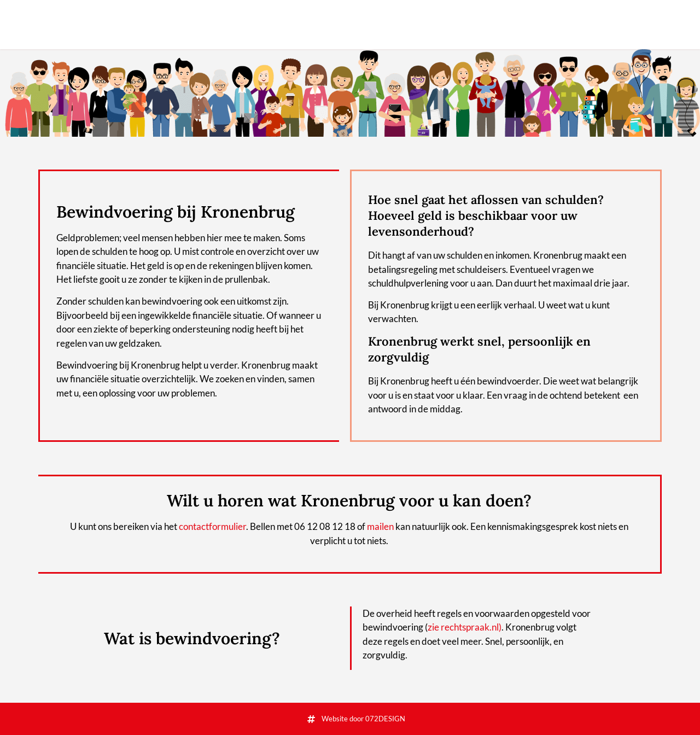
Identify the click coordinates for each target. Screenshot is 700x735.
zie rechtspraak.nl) (465, 627)
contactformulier (212, 526)
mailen (380, 526)
